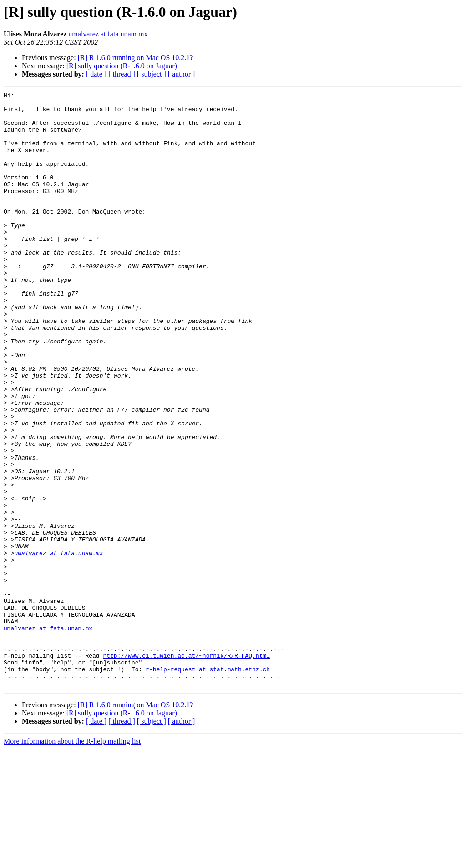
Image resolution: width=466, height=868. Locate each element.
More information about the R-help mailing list (72, 860)
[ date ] (96, 74)
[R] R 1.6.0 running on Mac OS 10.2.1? (136, 58)
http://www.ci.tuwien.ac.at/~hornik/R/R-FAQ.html (186, 769)
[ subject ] (152, 74)
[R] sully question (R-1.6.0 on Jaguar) (122, 66)
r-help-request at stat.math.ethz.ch (208, 785)
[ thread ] (122, 74)
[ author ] (182, 74)
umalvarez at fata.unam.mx (108, 34)
